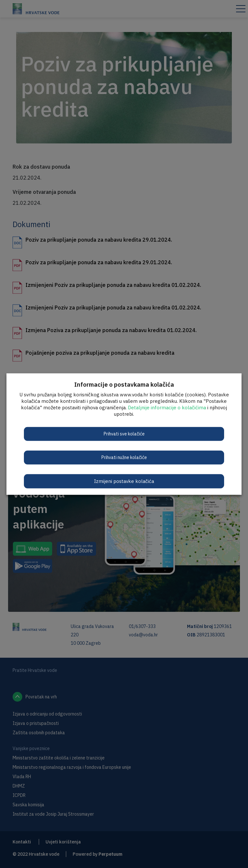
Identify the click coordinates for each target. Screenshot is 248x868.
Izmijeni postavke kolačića (124, 481)
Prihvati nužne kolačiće (124, 457)
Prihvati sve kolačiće (124, 434)
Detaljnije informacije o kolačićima (167, 407)
